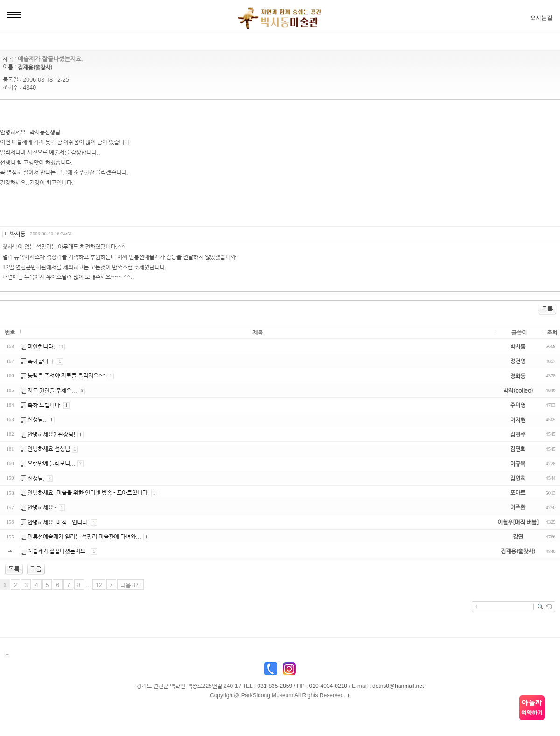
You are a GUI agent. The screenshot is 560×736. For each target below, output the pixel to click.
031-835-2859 (275, 686)
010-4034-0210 (328, 686)
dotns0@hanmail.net (398, 686)
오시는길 (541, 18)
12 (99, 585)
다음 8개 (130, 585)
